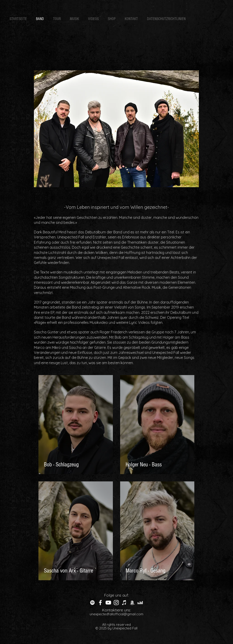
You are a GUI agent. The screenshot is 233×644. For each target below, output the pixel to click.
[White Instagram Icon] (116, 603)
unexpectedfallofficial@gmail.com (116, 614)
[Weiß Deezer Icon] (140, 603)
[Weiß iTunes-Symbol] (124, 603)
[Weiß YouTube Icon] (108, 603)
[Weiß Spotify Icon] (92, 603)
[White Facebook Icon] (100, 603)
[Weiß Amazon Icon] (132, 603)
